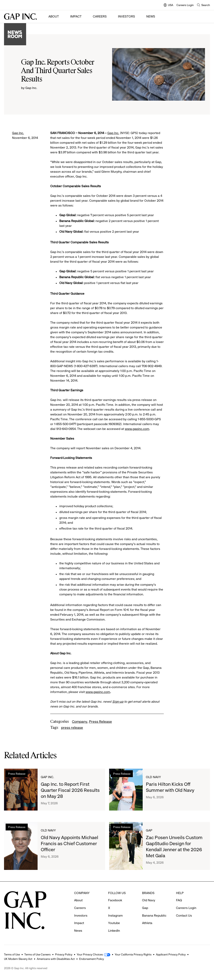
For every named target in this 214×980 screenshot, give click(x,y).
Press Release (100, 722)
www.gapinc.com (137, 429)
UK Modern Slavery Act (18, 959)
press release (72, 728)
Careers (100, 16)
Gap (149, 830)
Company (80, 722)
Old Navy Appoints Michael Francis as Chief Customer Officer (70, 844)
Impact (76, 16)
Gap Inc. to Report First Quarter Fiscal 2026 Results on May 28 (70, 790)
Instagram (115, 915)
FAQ (179, 900)
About (54, 16)
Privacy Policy (64, 954)
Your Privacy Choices (90, 954)
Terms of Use (12, 954)
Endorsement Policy (92, 959)
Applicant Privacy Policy (171, 954)
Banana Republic (154, 915)
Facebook (115, 900)
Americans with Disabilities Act (56, 959)
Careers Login (185, 5)
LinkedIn (114, 931)
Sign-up (118, 702)
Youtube (114, 923)
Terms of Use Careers (37, 954)
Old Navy (153, 777)
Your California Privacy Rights (133, 954)
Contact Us (184, 915)
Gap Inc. (18, 133)
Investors (126, 16)
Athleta (147, 923)
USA (168, 5)
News (151, 16)
